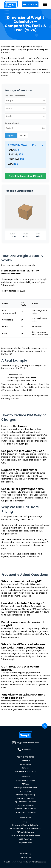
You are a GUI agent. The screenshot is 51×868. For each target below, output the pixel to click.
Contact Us (26, 761)
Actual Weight (12, 123)
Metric (23, 136)
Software (25, 768)
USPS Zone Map (26, 839)
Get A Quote (30, 4)
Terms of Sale (26, 857)
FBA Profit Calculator (26, 832)
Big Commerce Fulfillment (25, 802)
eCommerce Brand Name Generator (26, 828)
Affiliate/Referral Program (26, 771)
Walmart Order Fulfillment (26, 809)
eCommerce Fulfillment (25, 781)
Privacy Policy (25, 854)
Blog (25, 821)
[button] (44, 4)
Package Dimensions (15, 96)
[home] (10, 4)
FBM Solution (26, 791)
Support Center (26, 843)
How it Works (25, 764)
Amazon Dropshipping (26, 795)
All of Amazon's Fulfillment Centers (26, 836)
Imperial (11, 136)
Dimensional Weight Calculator (26, 825)
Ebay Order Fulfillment (26, 798)
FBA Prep (25, 784)
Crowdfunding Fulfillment (26, 812)
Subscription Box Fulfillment (26, 788)
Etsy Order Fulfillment (26, 805)
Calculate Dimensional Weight (26, 176)
